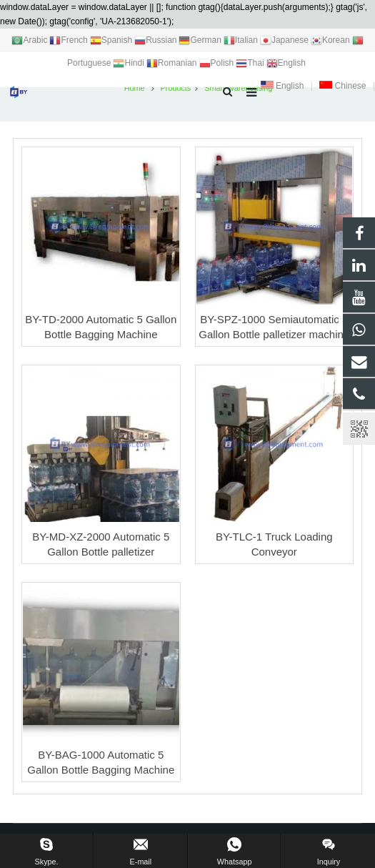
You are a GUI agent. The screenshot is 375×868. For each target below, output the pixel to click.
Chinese (342, 86)
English (282, 86)
